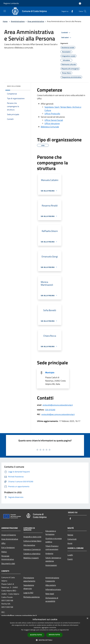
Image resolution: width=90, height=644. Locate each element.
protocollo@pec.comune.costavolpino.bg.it (58, 414)
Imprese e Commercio (32, 549)
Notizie (70, 535)
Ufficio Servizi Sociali (54, 120)
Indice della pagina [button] (14, 86)
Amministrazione (18, 21)
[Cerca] (85, 11)
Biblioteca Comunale (50, 127)
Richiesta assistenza (32, 597)
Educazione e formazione (51, 533)
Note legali (50, 594)
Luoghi (70, 555)
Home (5, 21)
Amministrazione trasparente (52, 579)
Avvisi (70, 543)
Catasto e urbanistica (32, 554)
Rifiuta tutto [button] (54, 635)
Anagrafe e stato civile (32, 537)
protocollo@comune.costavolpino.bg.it (58, 405)
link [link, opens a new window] (68, 630)
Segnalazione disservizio (29, 587)
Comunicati (72, 539)
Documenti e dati (8, 563)
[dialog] (45, 630)
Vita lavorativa (29, 545)
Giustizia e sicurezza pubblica (54, 540)
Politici (4, 552)
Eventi (70, 559)
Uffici (3, 543)
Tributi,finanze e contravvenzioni (52, 548)
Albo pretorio (51, 585)
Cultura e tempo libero (32, 541)
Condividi (66, 33)
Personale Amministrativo (8, 558)
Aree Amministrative (10, 539)
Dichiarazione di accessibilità (52, 600)
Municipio (50, 372)
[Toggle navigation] (5, 11)
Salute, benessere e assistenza (53, 559)
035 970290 (50, 410)
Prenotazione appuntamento (29, 579)
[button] (45, 640)
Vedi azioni (67, 38)
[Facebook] (71, 11)
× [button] (87, 618)
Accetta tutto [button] (36, 635)
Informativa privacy (53, 589)
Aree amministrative (36, 21)
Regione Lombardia (11, 3)
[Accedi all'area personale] (80, 3)
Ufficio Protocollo (52, 114)
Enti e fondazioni (8, 547)
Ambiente (49, 553)
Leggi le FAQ (28, 593)
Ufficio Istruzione (52, 123)
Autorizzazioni (51, 565)
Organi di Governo (9, 535)
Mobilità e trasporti (31, 558)
